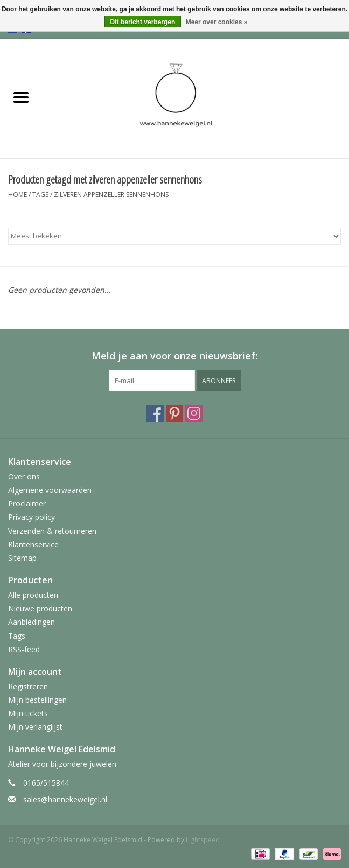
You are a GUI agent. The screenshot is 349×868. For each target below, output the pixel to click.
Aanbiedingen (32, 622)
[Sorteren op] (174, 236)
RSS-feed (24, 649)
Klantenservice (33, 544)
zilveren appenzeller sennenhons (111, 195)
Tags (40, 195)
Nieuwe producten (40, 608)
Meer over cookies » (217, 22)
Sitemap (22, 558)
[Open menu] (21, 97)
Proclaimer (27, 503)
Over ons (24, 477)
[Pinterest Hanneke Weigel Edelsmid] (174, 413)
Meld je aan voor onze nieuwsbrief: (174, 356)
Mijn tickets (28, 713)
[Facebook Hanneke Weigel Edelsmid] (155, 413)
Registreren (28, 686)
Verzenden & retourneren (52, 531)
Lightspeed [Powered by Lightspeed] (203, 840)
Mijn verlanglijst (35, 727)
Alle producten (33, 595)
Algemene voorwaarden (50, 490)
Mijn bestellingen (37, 700)
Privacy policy (32, 517)
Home (18, 195)
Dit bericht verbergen (143, 22)
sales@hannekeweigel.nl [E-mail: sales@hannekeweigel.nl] (65, 799)
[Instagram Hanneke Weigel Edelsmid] (194, 413)
